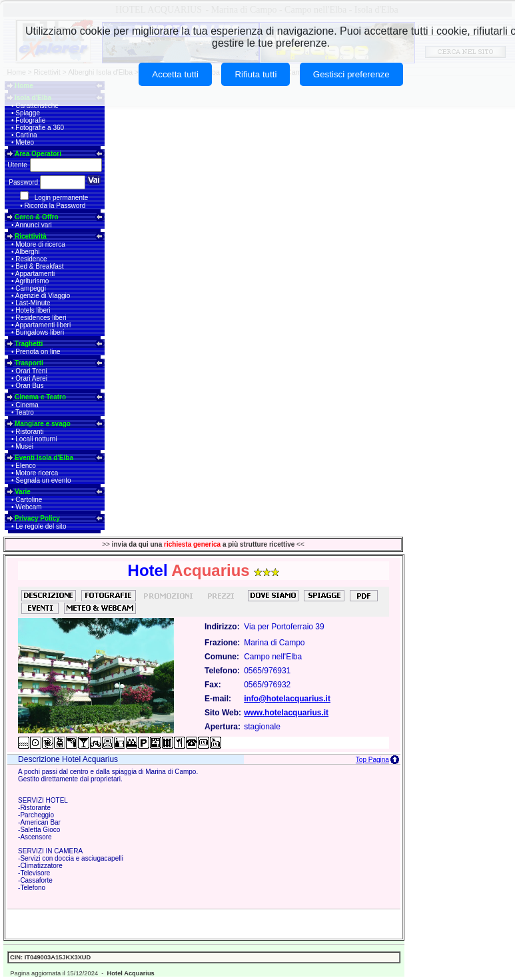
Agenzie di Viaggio (43, 296)
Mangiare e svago (43, 424)
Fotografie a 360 (40, 128)
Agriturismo (32, 281)
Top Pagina (372, 760)
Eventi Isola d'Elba (44, 458)
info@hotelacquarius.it (287, 699)
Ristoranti (29, 432)
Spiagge (28, 113)
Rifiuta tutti (256, 74)
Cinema (27, 405)
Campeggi (31, 288)
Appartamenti (35, 274)
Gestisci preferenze (351, 74)
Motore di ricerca (40, 244)
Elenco (26, 466)
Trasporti (29, 363)
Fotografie (30, 120)
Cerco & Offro (37, 217)
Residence (31, 259)
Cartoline (29, 500)
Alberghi (28, 252)
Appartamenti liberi (43, 325)
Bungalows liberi (40, 332)
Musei (24, 446)
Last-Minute (33, 303)
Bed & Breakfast (39, 266)
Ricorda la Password (55, 206)
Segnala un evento (43, 480)
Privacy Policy (37, 518)
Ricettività (31, 236)
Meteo (25, 142)
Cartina (26, 135)
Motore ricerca (37, 473)
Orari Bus (29, 386)
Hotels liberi (33, 310)
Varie (23, 492)
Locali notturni (36, 439)
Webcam (28, 507)
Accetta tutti (175, 74)
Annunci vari (34, 225)
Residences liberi (41, 318)
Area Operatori (38, 154)
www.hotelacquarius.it (286, 713)
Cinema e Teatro (40, 397)
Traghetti (29, 344)
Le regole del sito (41, 526)
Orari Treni (31, 371)
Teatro (25, 412)
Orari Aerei (31, 378)
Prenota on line (38, 352)
